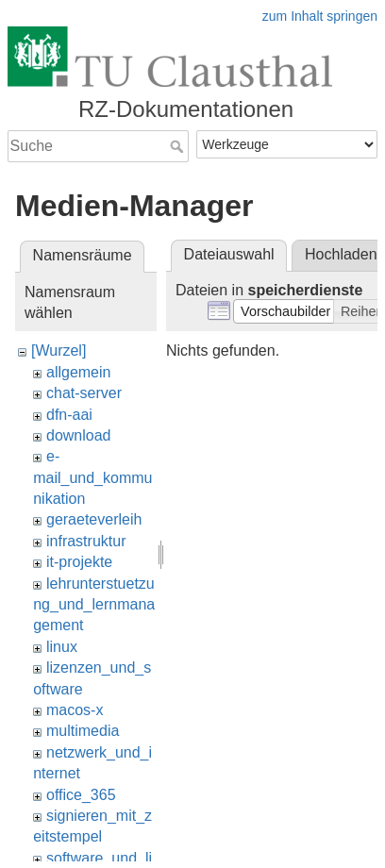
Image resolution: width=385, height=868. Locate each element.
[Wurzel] (59, 351)
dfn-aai (69, 415)
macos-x (75, 710)
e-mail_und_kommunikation (92, 477)
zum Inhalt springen (320, 16)
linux (62, 647)
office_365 (81, 795)
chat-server (84, 393)
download (79, 435)
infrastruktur (86, 541)
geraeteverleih (94, 519)
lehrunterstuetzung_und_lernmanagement (94, 605)
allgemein (78, 372)
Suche (179, 146)
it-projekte (79, 562)
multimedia (83, 731)
